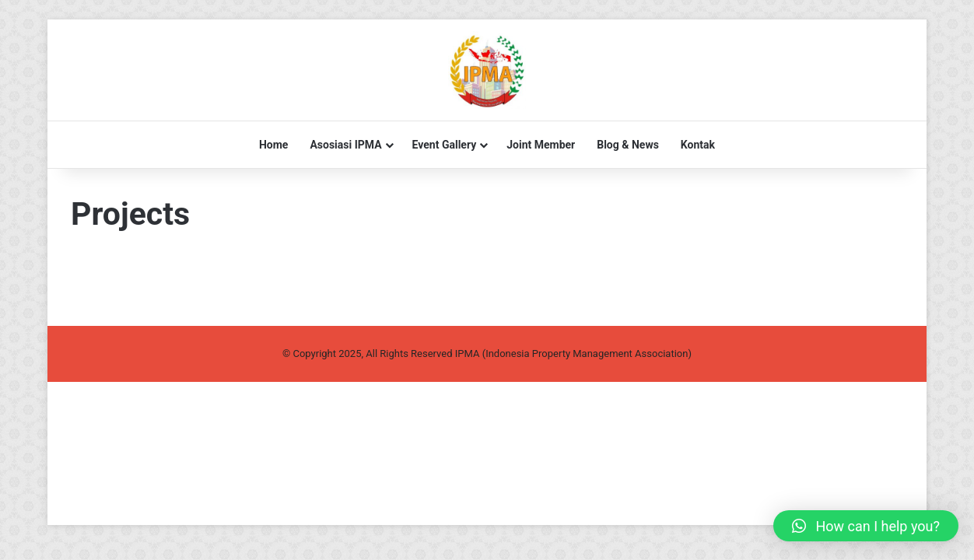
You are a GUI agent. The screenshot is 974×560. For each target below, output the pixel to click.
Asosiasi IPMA (345, 145)
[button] (866, 526)
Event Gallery (445, 145)
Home (273, 145)
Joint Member (541, 145)
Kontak (698, 145)
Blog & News (628, 145)
